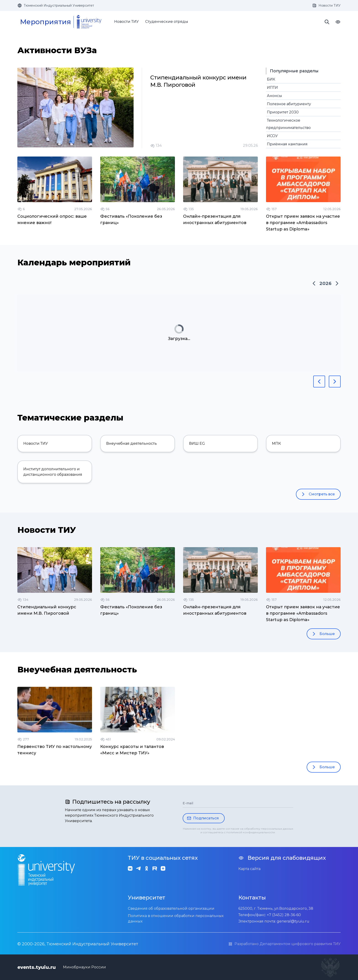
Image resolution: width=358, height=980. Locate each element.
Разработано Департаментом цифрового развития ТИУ (284, 944)
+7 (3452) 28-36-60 (284, 915)
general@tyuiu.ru (293, 921)
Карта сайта (249, 869)
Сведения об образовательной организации (171, 908)
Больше (323, 634)
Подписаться (203, 818)
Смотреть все (317, 494)
